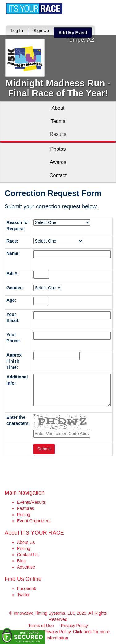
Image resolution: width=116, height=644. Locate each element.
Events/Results (31, 502)
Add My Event (73, 33)
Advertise (26, 567)
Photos (58, 149)
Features (26, 508)
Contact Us (28, 555)
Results (58, 134)
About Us (26, 542)
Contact (58, 175)
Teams (58, 121)
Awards (58, 162)
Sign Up (41, 31)
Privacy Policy (74, 626)
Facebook (26, 589)
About (58, 108)
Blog (21, 561)
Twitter (23, 595)
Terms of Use (41, 626)
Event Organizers (34, 521)
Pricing (24, 515)
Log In (17, 31)
